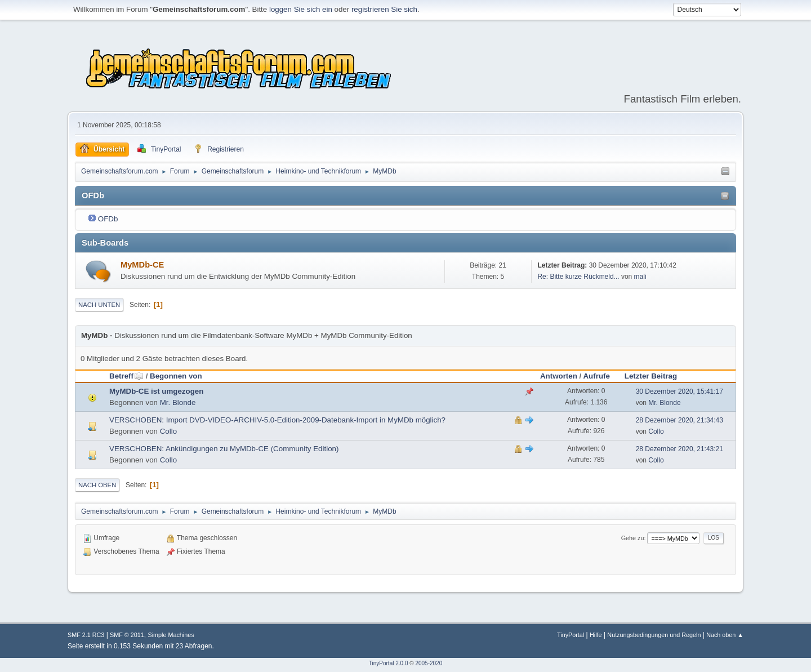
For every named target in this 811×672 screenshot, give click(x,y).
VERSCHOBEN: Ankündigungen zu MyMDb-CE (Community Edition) (224, 449)
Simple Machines (171, 635)
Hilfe (596, 635)
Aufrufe (596, 376)
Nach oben (97, 485)
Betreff (126, 376)
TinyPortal (571, 635)
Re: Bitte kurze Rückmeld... (578, 277)
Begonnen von (176, 376)
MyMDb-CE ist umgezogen (156, 391)
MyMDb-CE (142, 265)
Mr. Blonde (178, 402)
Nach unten (99, 305)
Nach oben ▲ (725, 635)
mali (640, 277)
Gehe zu (633, 538)
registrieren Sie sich (384, 9)
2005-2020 (429, 663)
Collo (168, 431)
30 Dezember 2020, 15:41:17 (679, 391)
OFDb (108, 219)
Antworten (559, 376)
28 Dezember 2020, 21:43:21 (679, 449)
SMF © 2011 (127, 635)
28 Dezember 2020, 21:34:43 (679, 420)
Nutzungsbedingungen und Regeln (654, 635)
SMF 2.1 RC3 (86, 635)
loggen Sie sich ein (301, 9)
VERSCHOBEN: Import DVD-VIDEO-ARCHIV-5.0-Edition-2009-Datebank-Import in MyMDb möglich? (277, 420)
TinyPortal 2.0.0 (389, 663)
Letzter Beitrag (651, 376)
